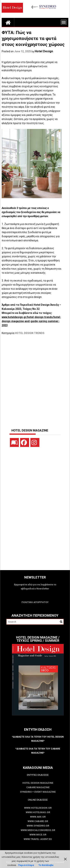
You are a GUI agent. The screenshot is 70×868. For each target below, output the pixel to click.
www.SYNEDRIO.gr (38, 826)
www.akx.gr (38, 817)
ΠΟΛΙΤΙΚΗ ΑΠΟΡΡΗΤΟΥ (35, 602)
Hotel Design (44, 51)
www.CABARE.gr (38, 821)
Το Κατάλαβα (46, 865)
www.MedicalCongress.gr (38, 830)
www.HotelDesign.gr (38, 808)
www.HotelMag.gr (38, 812)
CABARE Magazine (38, 787)
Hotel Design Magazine (38, 783)
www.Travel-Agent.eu (38, 839)
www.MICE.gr (38, 835)
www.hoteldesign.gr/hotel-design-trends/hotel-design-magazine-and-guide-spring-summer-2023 (31, 321)
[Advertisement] (35, 380)
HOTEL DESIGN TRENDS (30, 333)
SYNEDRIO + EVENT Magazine (38, 792)
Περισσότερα (26, 865)
